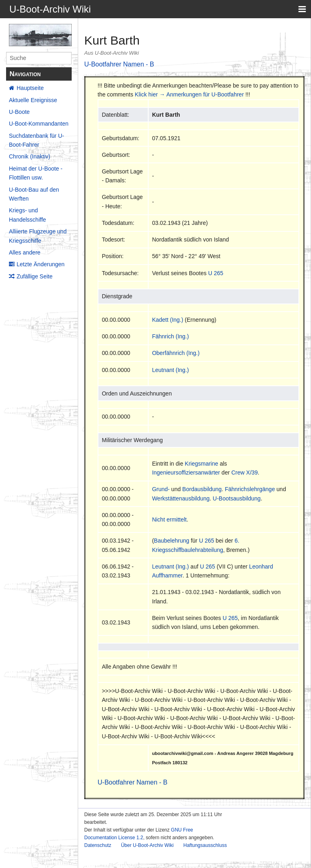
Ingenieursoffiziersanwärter (186, 472)
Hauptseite (30, 88)
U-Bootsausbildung (236, 498)
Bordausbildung (202, 489)
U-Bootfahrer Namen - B (119, 64)
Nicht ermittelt (169, 520)
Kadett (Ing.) (167, 320)
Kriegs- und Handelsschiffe (28, 215)
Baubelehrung (171, 541)
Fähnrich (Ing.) (170, 336)
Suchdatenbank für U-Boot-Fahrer (36, 140)
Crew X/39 (244, 472)
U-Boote (19, 112)
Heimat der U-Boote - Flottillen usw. (36, 173)
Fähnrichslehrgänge (250, 489)
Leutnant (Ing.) (170, 370)
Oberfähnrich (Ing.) (176, 353)
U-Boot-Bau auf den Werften (34, 194)
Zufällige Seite (35, 276)
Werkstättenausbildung (181, 498)
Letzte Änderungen (40, 264)
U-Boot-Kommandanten (39, 124)
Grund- (161, 489)
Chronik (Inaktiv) (30, 156)
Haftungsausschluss (205, 845)
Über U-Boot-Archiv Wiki (147, 845)
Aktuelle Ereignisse (33, 100)
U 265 (216, 273)
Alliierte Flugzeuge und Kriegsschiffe (38, 236)
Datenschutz (98, 845)
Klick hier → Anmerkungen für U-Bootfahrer (189, 94)
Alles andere (25, 252)
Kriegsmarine (201, 464)
